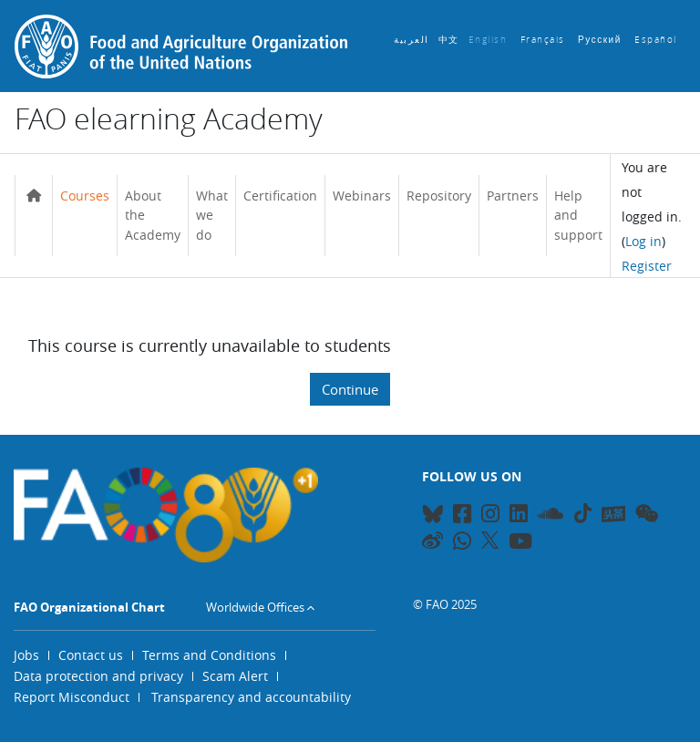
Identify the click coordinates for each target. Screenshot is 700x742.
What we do (212, 215)
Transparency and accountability (251, 697)
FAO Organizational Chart (89, 607)
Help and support (578, 215)
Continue (350, 389)
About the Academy (153, 215)
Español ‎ (658, 40)
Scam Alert (235, 676)
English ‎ (490, 40)
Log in (643, 241)
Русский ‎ (602, 40)
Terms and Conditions (209, 655)
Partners (513, 196)
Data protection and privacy (98, 676)
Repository (439, 196)
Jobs (26, 655)
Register (647, 266)
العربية (412, 40)
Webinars (362, 196)
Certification (280, 196)
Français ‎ (545, 40)
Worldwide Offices (255, 607)
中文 (449, 40)
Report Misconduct (72, 697)
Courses (85, 196)
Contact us (91, 655)
